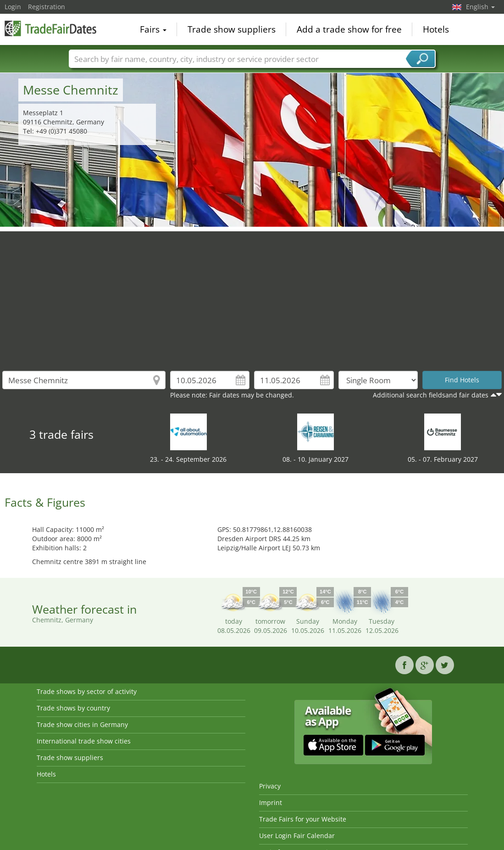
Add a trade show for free (349, 29)
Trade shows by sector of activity (87, 691)
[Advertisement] (252, 296)
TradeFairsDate (50, 28)
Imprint (271, 802)
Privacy (270, 786)
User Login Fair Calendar (297, 836)
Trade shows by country (73, 708)
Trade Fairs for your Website (303, 819)
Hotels (436, 29)
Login (13, 7)
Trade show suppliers (232, 29)
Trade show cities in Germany (82, 724)
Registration (47, 7)
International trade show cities (84, 741)
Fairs (153, 29)
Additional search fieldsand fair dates (431, 395)
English (480, 7)
